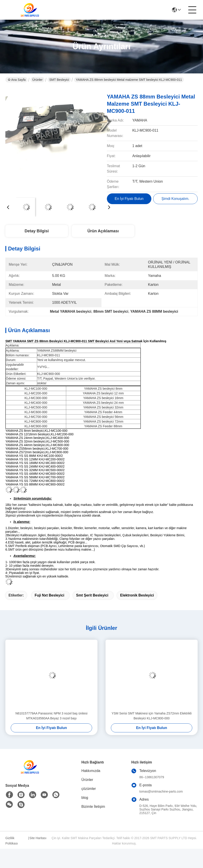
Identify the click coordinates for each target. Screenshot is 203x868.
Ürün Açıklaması (103, 231)
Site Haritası (38, 838)
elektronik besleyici (137, 595)
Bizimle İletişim (93, 807)
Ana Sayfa (17, 80)
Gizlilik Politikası (12, 841)
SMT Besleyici (59, 80)
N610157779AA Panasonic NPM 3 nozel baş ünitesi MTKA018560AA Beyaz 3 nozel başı (51, 716)
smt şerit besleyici (92, 595)
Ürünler (38, 80)
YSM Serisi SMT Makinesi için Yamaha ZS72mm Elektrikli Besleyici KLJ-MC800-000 (152, 716)
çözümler (89, 789)
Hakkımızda (91, 771)
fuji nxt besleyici (50, 595)
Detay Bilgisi (37, 231)
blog (85, 798)
